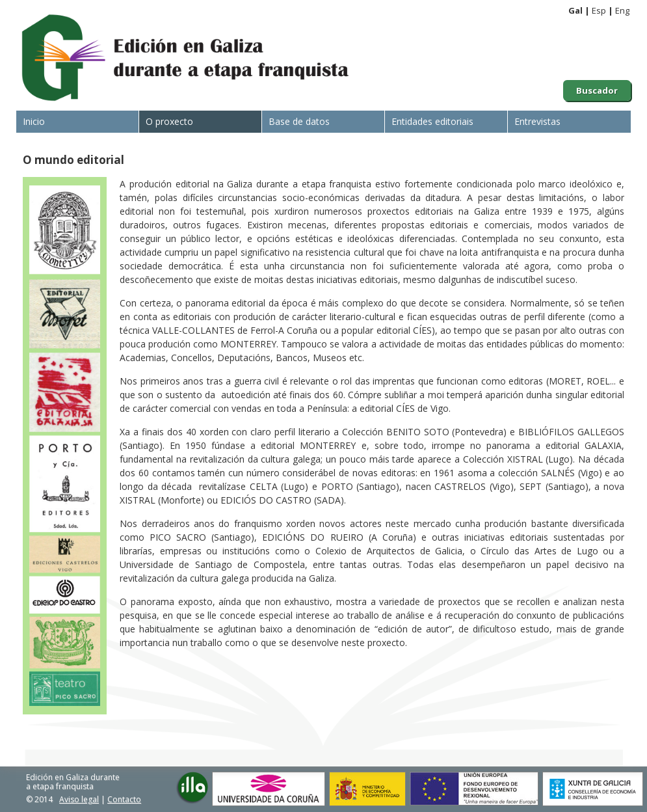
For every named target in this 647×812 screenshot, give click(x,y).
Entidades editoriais (432, 121)
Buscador (597, 90)
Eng (622, 10)
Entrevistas (537, 121)
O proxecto (169, 121)
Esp (599, 10)
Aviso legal (79, 799)
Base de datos (299, 121)
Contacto (124, 799)
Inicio (34, 121)
